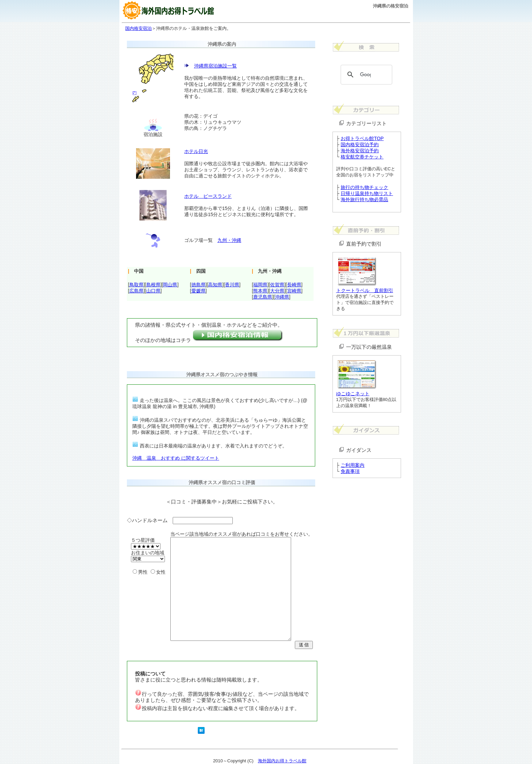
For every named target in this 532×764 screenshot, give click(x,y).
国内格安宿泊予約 (360, 145)
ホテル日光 (196, 151)
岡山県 (170, 285)
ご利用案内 (353, 465)
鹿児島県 (263, 297)
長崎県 (294, 285)
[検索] (365, 75)
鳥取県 (136, 285)
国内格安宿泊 (138, 28)
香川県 (232, 285)
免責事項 (350, 471)
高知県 (215, 285)
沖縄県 (282, 297)
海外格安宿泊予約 (360, 151)
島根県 (153, 285)
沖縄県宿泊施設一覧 (215, 66)
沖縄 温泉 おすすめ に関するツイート (176, 458)
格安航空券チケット (362, 157)
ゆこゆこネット (353, 394)
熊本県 (260, 291)
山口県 (153, 291)
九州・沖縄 (229, 240)
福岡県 (260, 285)
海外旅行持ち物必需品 (364, 199)
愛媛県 (198, 291)
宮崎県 (294, 291)
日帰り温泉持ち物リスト (367, 193)
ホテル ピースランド (208, 196)
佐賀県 (277, 285)
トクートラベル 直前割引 (365, 290)
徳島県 (198, 285)
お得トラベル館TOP (362, 138)
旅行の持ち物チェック (364, 187)
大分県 (277, 291)
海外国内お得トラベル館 (282, 761)
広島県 (136, 291)
